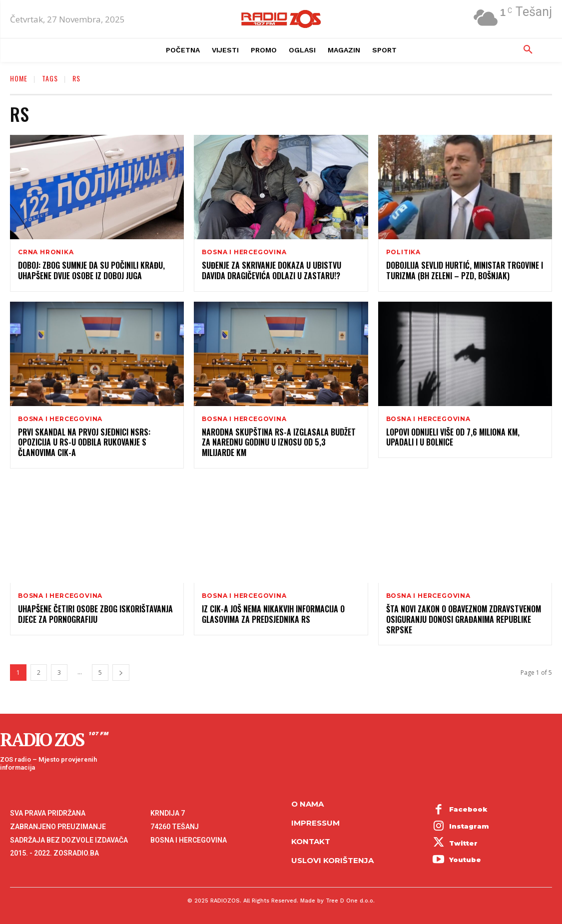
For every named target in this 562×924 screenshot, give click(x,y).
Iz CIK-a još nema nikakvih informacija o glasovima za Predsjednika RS (273, 614)
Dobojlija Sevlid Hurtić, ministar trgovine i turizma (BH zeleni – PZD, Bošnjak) (465, 270)
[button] (528, 50)
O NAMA (307, 804)
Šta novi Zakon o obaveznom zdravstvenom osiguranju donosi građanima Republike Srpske (464, 619)
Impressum (315, 822)
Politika (403, 252)
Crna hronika (46, 252)
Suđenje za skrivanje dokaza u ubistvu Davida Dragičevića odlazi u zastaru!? (272, 270)
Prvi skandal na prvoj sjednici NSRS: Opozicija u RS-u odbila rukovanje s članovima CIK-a (84, 443)
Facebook (468, 809)
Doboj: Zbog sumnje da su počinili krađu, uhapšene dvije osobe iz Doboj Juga (91, 270)
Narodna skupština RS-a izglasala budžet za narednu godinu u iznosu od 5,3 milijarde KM (279, 443)
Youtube (465, 860)
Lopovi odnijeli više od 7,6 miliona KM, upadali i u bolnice (453, 437)
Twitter (463, 843)
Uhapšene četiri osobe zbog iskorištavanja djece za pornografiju (95, 614)
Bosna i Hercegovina (244, 252)
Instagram (469, 826)
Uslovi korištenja (332, 860)
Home (19, 78)
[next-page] (121, 673)
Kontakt (311, 841)
